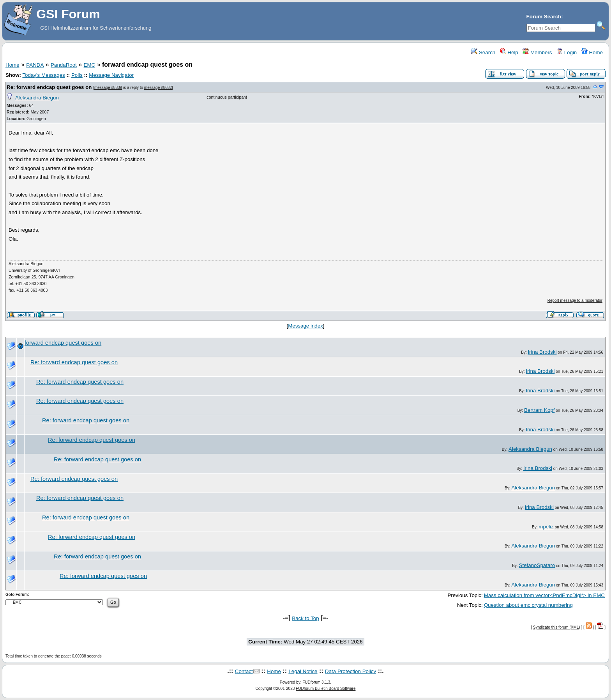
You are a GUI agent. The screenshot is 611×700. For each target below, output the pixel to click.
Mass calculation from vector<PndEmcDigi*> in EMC (544, 595)
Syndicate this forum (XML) (557, 627)
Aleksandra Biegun (37, 98)
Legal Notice (303, 671)
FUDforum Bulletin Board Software (326, 688)
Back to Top (305, 618)
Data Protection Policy (351, 671)
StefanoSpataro (537, 565)
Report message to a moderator (575, 300)
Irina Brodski (542, 352)
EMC (90, 65)
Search (483, 52)
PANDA (35, 65)
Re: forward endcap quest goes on (49, 87)
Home (592, 52)
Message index (305, 326)
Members (537, 52)
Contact (244, 671)
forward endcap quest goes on (63, 343)
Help (509, 52)
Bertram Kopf (539, 410)
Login (567, 52)
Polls (77, 75)
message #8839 (108, 88)
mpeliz (546, 527)
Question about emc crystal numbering (528, 605)
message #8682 (158, 88)
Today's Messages (43, 75)
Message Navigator (111, 75)
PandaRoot (64, 65)
